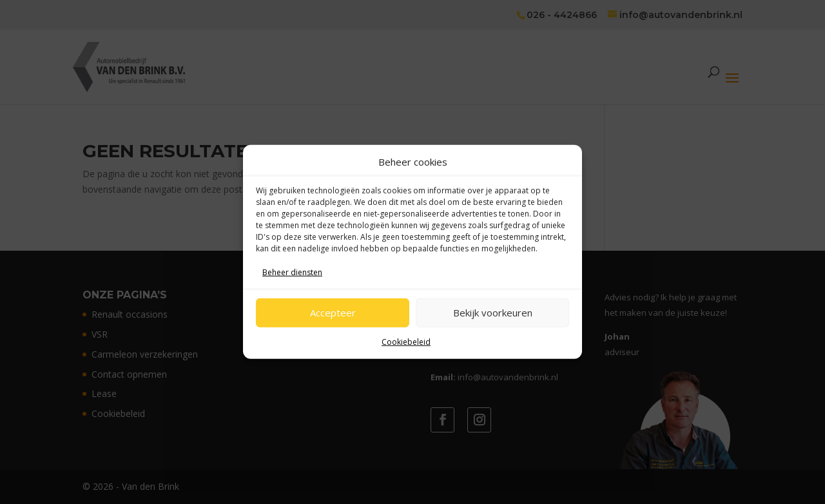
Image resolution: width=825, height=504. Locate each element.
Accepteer (333, 313)
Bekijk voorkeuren (493, 313)
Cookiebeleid (406, 341)
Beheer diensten (292, 272)
